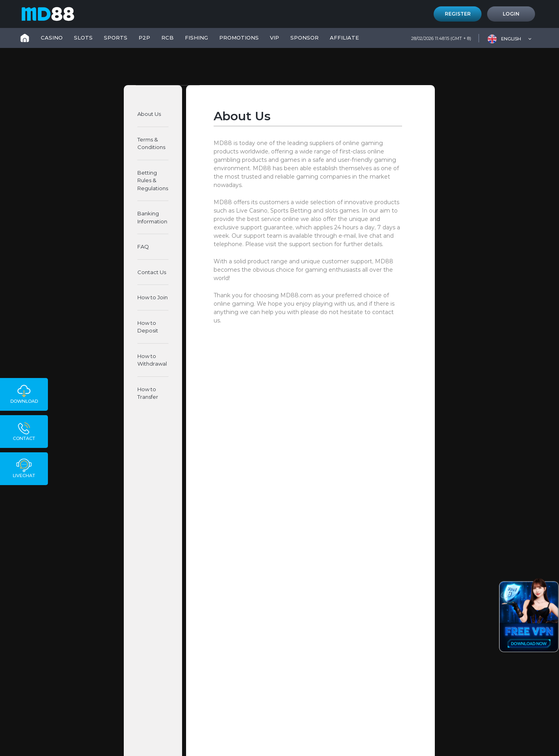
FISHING (196, 38)
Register (458, 14)
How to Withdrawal (152, 360)
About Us (149, 114)
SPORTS (116, 38)
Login (511, 14)
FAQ (143, 247)
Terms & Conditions (151, 143)
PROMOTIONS (239, 38)
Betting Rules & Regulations (153, 180)
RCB (168, 38)
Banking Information (152, 217)
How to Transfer (148, 393)
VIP (275, 38)
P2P (144, 38)
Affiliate (344, 38)
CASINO (52, 38)
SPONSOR (304, 38)
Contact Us (152, 272)
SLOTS (83, 38)
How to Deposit (148, 327)
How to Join (153, 297)
